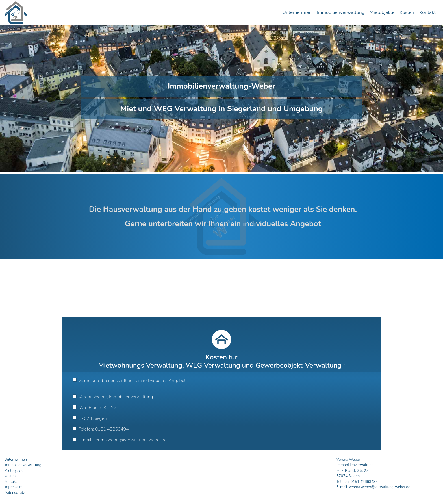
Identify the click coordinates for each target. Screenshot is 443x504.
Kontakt (427, 12)
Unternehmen (297, 12)
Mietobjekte (382, 12)
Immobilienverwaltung (341, 12)
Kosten (407, 12)
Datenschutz (15, 493)
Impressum (13, 487)
